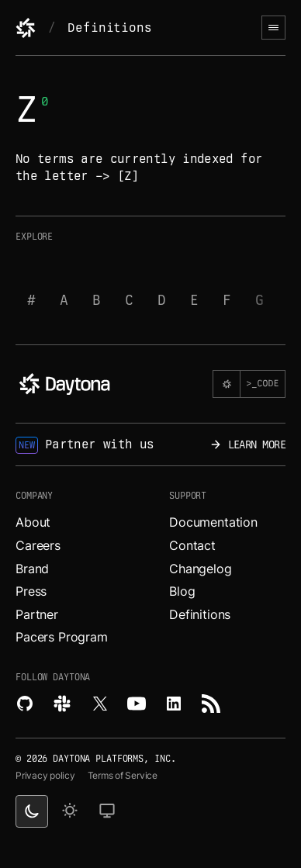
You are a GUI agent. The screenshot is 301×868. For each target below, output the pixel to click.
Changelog (201, 569)
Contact (192, 545)
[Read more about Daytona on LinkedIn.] (174, 704)
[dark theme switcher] (32, 811)
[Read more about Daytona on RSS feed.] (211, 704)
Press (31, 591)
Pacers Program (62, 637)
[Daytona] (26, 28)
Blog (182, 591)
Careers (38, 545)
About (33, 522)
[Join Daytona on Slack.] (62, 704)
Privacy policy (45, 775)
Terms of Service (123, 775)
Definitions (109, 28)
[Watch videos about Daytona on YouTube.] (137, 704)
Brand (32, 569)
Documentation (213, 522)
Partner (37, 614)
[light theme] (70, 811)
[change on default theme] (107, 811)
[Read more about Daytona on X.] (99, 704)
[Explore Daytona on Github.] (25, 704)
